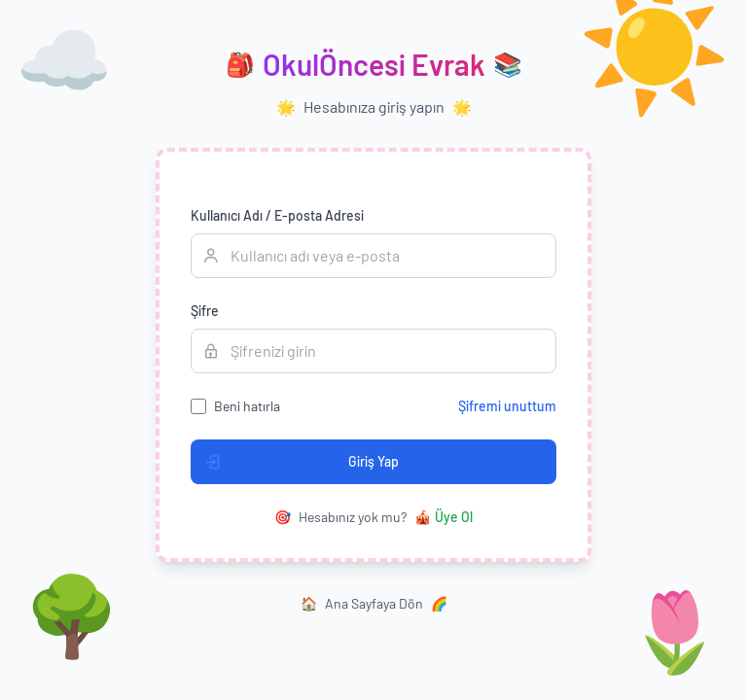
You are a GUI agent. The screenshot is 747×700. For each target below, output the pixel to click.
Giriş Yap (295, 462)
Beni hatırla (247, 406)
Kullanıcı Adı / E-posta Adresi (277, 215)
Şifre (205, 311)
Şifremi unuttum (507, 406)
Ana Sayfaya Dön (374, 604)
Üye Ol (444, 517)
